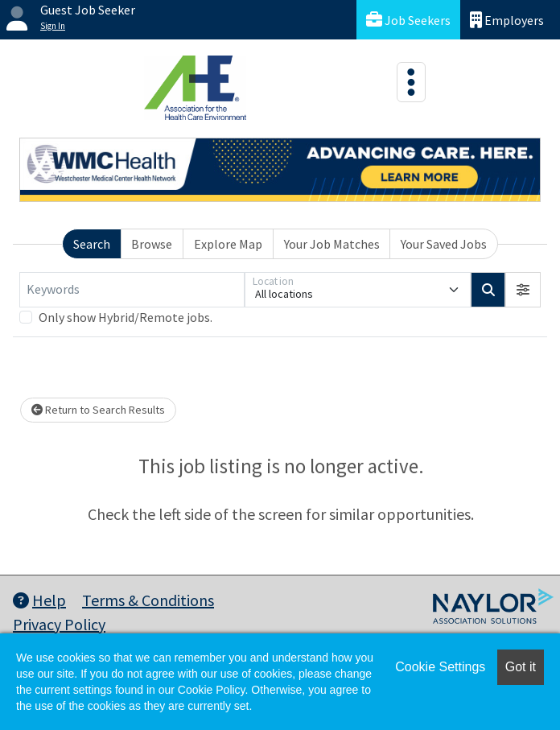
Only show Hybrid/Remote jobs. (126, 317)
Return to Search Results (98, 410)
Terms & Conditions (148, 600)
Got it (521, 667)
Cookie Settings (440, 667)
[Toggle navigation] (411, 82)
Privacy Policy (59, 624)
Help (39, 600)
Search (92, 244)
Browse (152, 244)
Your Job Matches (332, 244)
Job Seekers (408, 20)
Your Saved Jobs (444, 244)
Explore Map (228, 244)
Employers (507, 20)
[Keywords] (132, 290)
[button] (523, 290)
